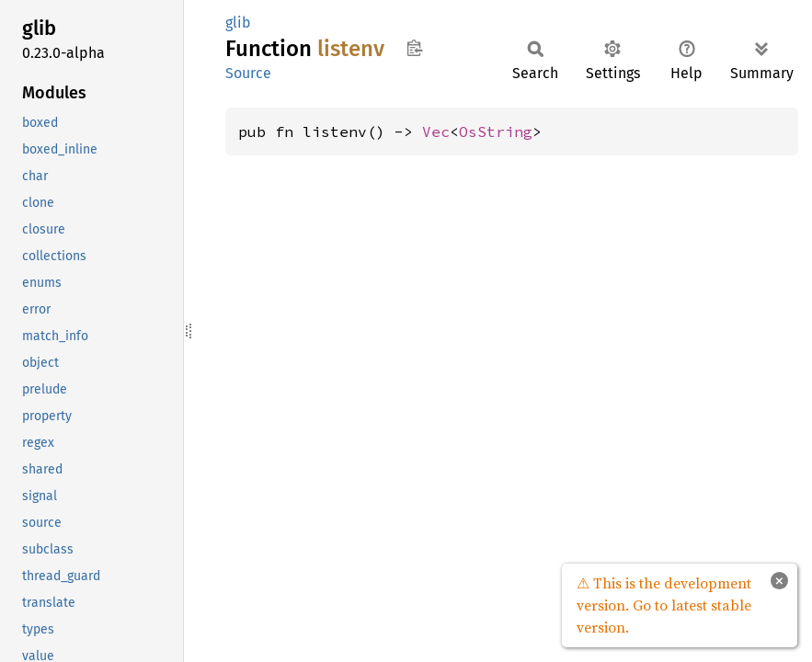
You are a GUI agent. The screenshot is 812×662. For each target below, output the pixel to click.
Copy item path (414, 48)
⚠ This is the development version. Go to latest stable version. (664, 605)
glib (238, 23)
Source (248, 73)
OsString (496, 131)
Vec (436, 131)
